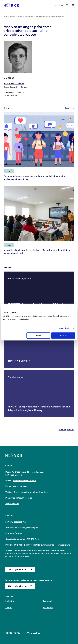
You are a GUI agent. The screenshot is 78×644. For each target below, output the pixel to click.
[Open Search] (67, 5)
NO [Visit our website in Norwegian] (57, 5)
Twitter (9, 607)
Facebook (48, 601)
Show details (65, 328)
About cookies (12, 504)
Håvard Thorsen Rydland (14, 83)
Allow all (63, 335)
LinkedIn (10, 601)
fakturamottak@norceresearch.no (54, 545)
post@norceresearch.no (24, 481)
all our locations (40, 492)
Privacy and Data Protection (19, 498)
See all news (70, 108)
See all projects (67, 430)
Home (6, 16)
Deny (38, 335)
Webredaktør (34, 633)
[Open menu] (73, 5)
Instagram (48, 607)
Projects (12, 16)
